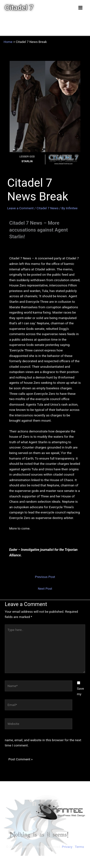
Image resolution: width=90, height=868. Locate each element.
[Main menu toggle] (81, 8)
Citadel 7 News (47, 208)
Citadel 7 (19, 8)
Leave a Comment (20, 208)
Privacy (67, 847)
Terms (79, 847)
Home (8, 42)
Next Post (45, 588)
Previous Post (45, 577)
